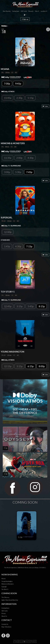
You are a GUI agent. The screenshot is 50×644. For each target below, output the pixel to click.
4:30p (30, 158)
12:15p (8, 366)
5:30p (18, 172)
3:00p (7, 172)
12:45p (8, 306)
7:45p (29, 172)
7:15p (29, 246)
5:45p (31, 306)
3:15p (19, 306)
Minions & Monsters (8, 584)
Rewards (31, 11)
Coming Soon (16, 11)
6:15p (31, 366)
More (36, 11)
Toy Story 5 (5, 589)
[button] (25, 15)
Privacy (4, 613)
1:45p (7, 246)
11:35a (8, 158)
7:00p (7, 84)
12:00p (8, 232)
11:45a (8, 98)
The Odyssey (5, 597)
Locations (43, 11)
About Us (4, 616)
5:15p (30, 98)
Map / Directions (6, 627)
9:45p (18, 84)
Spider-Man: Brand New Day (10, 600)
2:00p (19, 158)
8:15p (42, 306)
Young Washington (7, 581)
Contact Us (5, 624)
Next (48, 29)
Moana (4, 579)
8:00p (42, 366)
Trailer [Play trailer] (46, 106)
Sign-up (25, 19)
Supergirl (4, 587)
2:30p (19, 98)
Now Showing (7, 11)
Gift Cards (24, 11)
